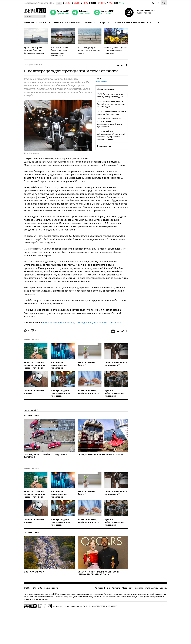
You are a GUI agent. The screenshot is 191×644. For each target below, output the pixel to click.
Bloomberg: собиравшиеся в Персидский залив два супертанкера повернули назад (111, 135)
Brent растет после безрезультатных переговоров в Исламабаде (60, 52)
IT (156, 22)
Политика (89, 22)
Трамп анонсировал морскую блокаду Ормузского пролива (34, 50)
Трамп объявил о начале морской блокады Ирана (112, 113)
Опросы (163, 588)
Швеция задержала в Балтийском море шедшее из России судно (111, 104)
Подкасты (44, 22)
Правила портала (142, 588)
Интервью (29, 22)
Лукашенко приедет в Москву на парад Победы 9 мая (112, 95)
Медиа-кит (127, 588)
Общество (105, 22)
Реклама (99, 588)
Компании (60, 22)
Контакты (116, 588)
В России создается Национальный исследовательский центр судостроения (110, 123)
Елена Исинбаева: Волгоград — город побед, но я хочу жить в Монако (82, 323)
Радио (107, 588)
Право (117, 22)
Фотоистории (31, 415)
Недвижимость (142, 22)
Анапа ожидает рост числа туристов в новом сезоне (89, 50)
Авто (127, 22)
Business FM (101, 81)
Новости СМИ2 (31, 410)
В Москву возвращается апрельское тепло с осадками (116, 50)
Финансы (75, 22)
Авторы (155, 588)
